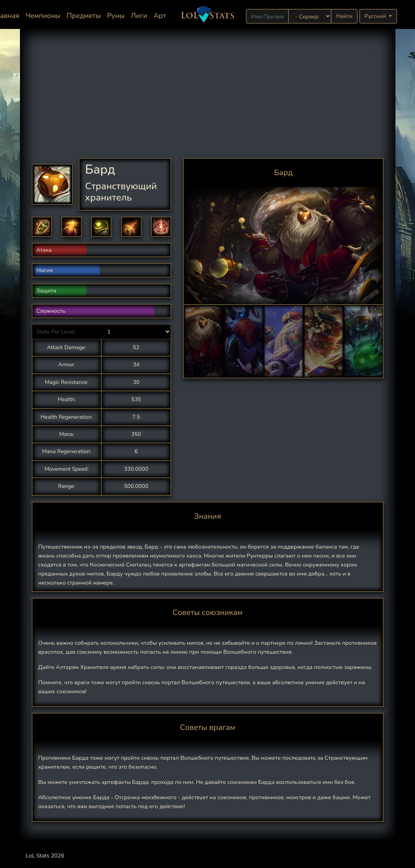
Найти (344, 16)
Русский (376, 16)
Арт (160, 16)
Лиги (139, 16)
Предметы (84, 16)
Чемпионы (43, 16)
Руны (116, 16)
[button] (42, 227)
